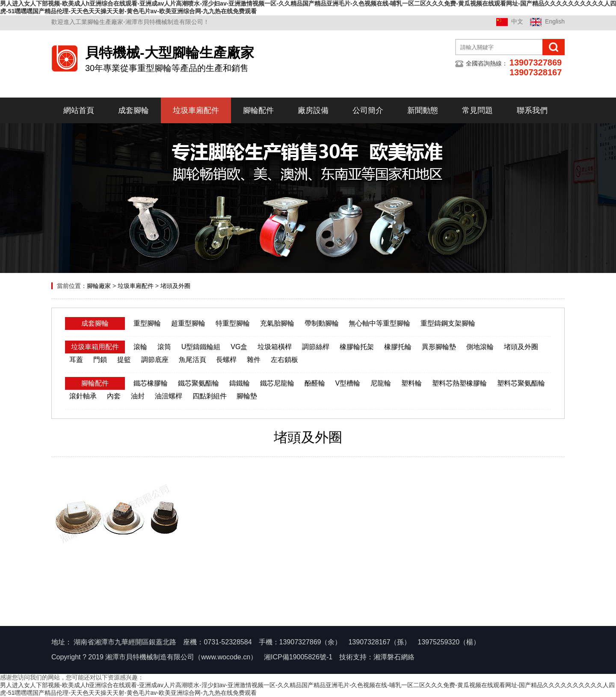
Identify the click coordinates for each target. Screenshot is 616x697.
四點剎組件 (210, 396)
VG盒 (239, 347)
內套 (114, 396)
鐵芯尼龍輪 (277, 383)
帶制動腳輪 (322, 323)
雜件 (254, 360)
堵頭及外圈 (175, 286)
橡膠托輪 (398, 347)
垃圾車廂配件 (196, 110)
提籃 (124, 360)
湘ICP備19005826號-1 (298, 657)
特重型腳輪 (233, 323)
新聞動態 (423, 110)
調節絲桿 (316, 347)
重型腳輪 (147, 323)
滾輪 (140, 347)
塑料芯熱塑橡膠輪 (459, 383)
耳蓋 (76, 360)
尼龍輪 (381, 383)
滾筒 (164, 347)
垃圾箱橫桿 (275, 347)
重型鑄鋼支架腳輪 (448, 323)
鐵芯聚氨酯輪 (198, 383)
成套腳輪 (133, 110)
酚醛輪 (315, 383)
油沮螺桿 (169, 396)
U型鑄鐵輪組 (201, 347)
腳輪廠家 (99, 286)
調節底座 (155, 360)
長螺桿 (226, 360)
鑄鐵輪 (240, 383)
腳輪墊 (247, 396)
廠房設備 (313, 110)
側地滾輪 (480, 347)
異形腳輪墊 (439, 347)
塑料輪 (412, 383)
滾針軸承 (83, 396)
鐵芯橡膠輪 (151, 383)
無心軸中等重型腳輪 (379, 323)
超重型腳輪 (188, 323)
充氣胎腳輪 (277, 323)
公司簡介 (368, 110)
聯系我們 (532, 110)
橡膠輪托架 (357, 347)
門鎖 (100, 360)
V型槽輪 (348, 383)
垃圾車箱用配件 (95, 347)
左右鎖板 (284, 360)
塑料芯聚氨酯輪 (521, 383)
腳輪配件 (258, 110)
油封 (138, 396)
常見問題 (477, 110)
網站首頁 (79, 110)
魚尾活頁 (192, 360)
